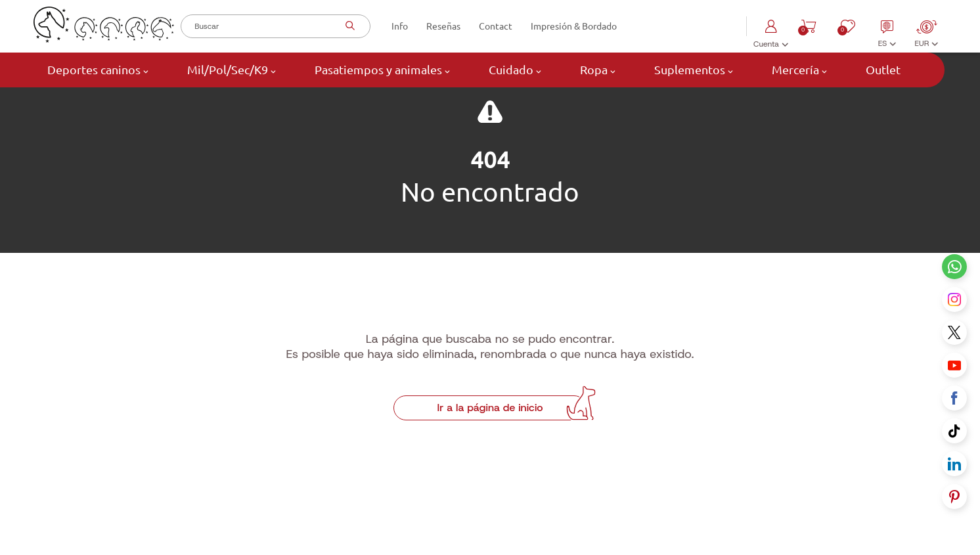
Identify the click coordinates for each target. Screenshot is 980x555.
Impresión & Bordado (574, 26)
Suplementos (692, 70)
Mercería (798, 70)
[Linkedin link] (954, 464)
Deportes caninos (97, 70)
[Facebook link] (954, 398)
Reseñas (443, 26)
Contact (496, 26)
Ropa (596, 70)
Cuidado (514, 70)
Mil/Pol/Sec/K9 (230, 70)
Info (400, 26)
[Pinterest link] (954, 497)
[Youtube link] (954, 365)
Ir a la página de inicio (490, 444)
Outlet (882, 70)
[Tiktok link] (954, 431)
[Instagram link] (954, 300)
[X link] (954, 332)
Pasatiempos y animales (381, 70)
